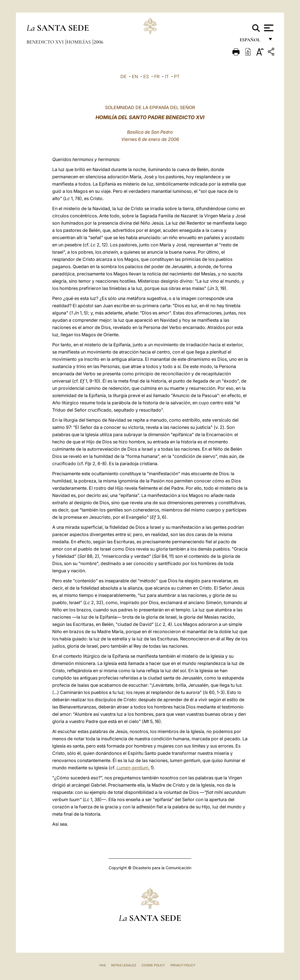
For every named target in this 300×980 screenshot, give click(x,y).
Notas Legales (124, 965)
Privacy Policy (183, 965)
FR (157, 76)
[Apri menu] (268, 28)
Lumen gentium (132, 768)
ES (146, 76)
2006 (98, 42)
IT (167, 76)
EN (135, 76)
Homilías (79, 42)
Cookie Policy (153, 965)
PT (177, 76)
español (252, 41)
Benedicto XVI (46, 42)
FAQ (103, 965)
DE (123, 76)
